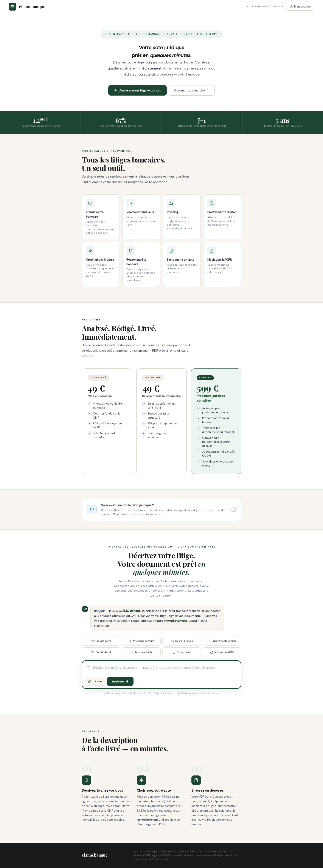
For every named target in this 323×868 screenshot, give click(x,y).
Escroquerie (182, 652)
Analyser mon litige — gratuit (137, 90)
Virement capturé (141, 641)
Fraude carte (101, 641)
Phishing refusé (182, 641)
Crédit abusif (101, 652)
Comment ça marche (192, 90)
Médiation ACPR (222, 652)
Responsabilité (141, 652)
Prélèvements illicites (222, 641)
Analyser (120, 682)
